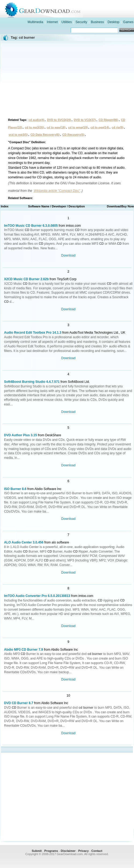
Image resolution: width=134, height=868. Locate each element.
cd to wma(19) (78, 127)
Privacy (83, 851)
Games (128, 22)
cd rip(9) (118, 127)
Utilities (67, 22)
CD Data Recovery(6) (45, 135)
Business (97, 22)
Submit (37, 851)
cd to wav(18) (56, 127)
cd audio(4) (36, 120)
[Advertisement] (67, 79)
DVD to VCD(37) (85, 120)
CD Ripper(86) (108, 120)
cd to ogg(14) (100, 127)
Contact (97, 851)
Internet (52, 22)
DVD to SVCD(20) (59, 120)
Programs (51, 851)
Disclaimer (68, 851)
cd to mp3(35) (35, 127)
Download (68, 255)
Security (81, 22)
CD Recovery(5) (73, 135)
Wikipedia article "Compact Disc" (57, 191)
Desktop (113, 22)
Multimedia (35, 22)
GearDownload (72, 9)
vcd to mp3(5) (18, 135)
